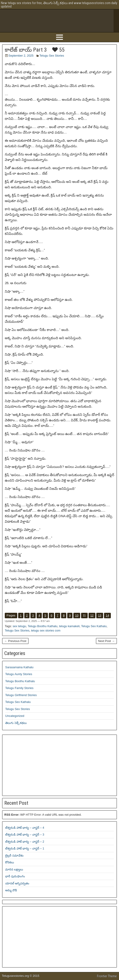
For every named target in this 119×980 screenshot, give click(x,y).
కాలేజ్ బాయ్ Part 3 (26, 50)
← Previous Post (15, 641)
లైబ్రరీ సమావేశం (14, 856)
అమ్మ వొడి (11, 890)
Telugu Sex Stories (52, 56)
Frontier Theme (107, 976)
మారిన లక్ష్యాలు (14, 869)
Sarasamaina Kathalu (19, 667)
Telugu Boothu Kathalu (43, 626)
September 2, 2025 (21, 56)
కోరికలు (10, 862)
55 (58, 50)
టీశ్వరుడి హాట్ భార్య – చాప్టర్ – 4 (25, 828)
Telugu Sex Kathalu (94, 626)
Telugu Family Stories (19, 688)
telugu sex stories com (46, 630)
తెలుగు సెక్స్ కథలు (16, 723)
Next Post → (106, 641)
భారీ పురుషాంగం (15, 876)
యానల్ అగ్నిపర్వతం (17, 883)
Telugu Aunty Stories (19, 674)
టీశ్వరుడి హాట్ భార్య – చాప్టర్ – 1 (25, 848)
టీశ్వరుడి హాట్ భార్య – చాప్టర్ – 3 (25, 835)
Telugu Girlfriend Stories (21, 695)
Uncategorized (15, 716)
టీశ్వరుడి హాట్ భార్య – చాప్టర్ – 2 (25, 842)
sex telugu (19, 626)
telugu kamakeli (69, 626)
